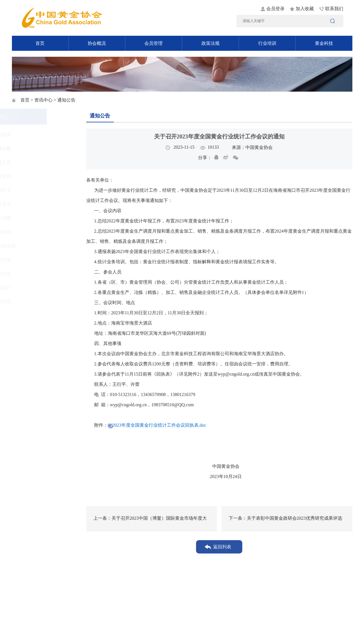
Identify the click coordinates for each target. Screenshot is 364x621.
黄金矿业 (32, 190)
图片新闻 (32, 135)
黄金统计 (32, 288)
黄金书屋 (32, 260)
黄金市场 (32, 232)
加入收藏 (305, 9)
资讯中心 (43, 100)
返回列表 (222, 547)
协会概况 (97, 43)
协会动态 (32, 301)
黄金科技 (324, 43)
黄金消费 (32, 218)
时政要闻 (32, 176)
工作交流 (32, 274)
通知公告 (32, 149)
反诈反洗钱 (34, 246)
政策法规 (211, 43)
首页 (40, 43)
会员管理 (153, 43)
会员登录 (275, 9)
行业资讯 (32, 204)
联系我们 (334, 9)
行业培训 (267, 43)
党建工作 (32, 162)
